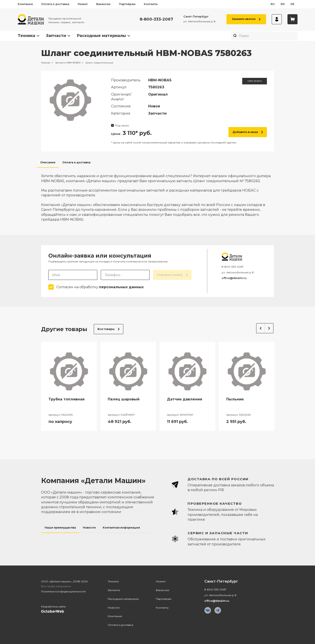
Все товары (109, 329)
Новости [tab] (89, 528)
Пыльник (235, 399)
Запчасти (56, 36)
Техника (26, 36)
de (292, 4)
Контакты (151, 4)
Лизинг (83, 4)
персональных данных (121, 287)
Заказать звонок (246, 19)
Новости (114, 608)
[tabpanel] (157, 195)
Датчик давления (185, 399)
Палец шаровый (124, 399)
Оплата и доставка (55, 4)
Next (269, 328)
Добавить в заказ (248, 132)
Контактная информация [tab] (121, 528)
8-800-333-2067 (156, 19)
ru (273, 4)
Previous (261, 328)
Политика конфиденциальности (63, 591)
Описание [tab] (48, 162)
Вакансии (103, 4)
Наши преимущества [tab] (60, 528)
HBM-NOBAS (255, 81)
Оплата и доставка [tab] (76, 162)
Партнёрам (127, 4)
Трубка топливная (67, 399)
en (283, 4)
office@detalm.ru (234, 278)
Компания (25, 4)
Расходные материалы (101, 36)
